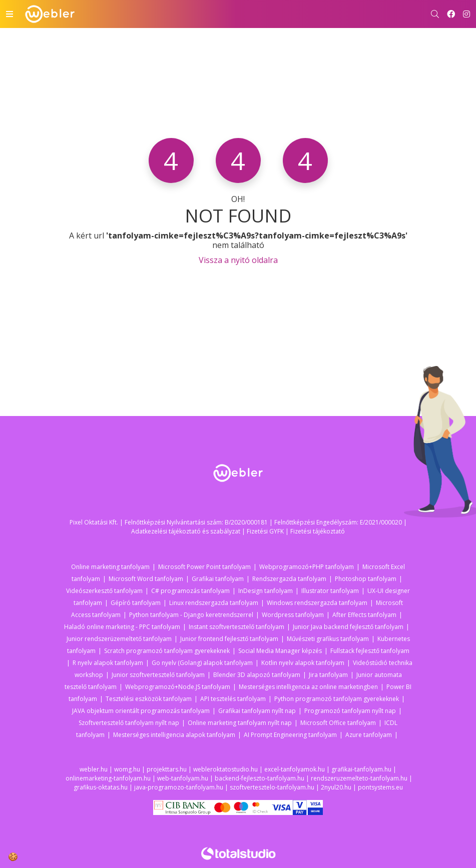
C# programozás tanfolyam (190, 591)
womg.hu (127, 769)
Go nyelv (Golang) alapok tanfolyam (202, 663)
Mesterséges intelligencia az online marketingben (308, 687)
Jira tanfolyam (328, 675)
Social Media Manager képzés (280, 651)
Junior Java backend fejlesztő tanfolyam (348, 627)
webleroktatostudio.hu (225, 769)
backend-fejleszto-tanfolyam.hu (260, 778)
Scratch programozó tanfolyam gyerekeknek (167, 651)
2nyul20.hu (336, 787)
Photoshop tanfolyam (366, 579)
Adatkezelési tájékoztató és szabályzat (186, 531)
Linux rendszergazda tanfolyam (214, 603)
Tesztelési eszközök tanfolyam (149, 699)
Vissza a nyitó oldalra (238, 260)
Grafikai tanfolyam (218, 579)
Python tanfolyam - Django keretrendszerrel (191, 615)
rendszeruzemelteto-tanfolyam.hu (359, 778)
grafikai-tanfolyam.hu (361, 769)
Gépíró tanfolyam (136, 603)
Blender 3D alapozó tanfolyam (257, 675)
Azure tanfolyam (369, 735)
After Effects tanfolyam (364, 615)
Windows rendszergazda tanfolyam (317, 603)
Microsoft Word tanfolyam (146, 579)
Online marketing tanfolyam (110, 567)
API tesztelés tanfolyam (233, 699)
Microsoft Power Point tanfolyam (204, 567)
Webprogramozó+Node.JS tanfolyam (178, 687)
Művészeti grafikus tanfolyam (328, 639)
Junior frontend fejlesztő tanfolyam (229, 639)
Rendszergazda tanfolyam (289, 579)
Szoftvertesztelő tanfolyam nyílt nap (129, 723)
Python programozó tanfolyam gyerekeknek (337, 699)
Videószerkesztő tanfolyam (104, 591)
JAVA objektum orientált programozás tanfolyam (141, 711)
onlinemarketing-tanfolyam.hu (108, 778)
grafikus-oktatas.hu (101, 787)
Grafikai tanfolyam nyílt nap (257, 711)
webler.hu (94, 769)
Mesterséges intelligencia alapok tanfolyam (174, 735)
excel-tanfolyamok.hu (295, 769)
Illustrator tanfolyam (330, 591)
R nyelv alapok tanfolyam (108, 663)
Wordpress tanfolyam (293, 615)
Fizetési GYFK (265, 531)
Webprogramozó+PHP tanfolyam (307, 567)
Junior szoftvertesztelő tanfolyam (158, 675)
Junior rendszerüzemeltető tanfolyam (119, 639)
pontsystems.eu (380, 787)
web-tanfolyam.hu (183, 778)
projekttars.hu (167, 769)
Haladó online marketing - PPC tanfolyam (122, 627)
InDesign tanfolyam (266, 591)
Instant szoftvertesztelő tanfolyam (236, 627)
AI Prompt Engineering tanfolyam (290, 735)
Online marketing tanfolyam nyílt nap (240, 723)
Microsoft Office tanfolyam (338, 723)
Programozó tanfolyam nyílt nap (350, 711)
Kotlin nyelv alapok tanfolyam (303, 663)
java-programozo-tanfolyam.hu (179, 787)
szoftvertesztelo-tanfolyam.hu (272, 787)
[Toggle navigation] (10, 14)
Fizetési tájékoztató (318, 531)
